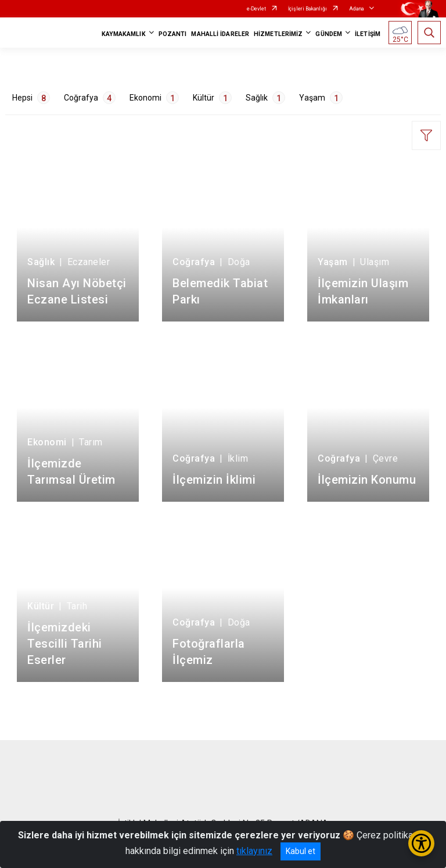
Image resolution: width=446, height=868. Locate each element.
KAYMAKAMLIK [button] (124, 34)
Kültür (212, 98)
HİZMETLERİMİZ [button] (278, 34)
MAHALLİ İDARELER (220, 34)
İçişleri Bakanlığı (307, 9)
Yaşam (321, 98)
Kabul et (301, 851)
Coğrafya (90, 98)
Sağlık (265, 98)
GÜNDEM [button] (329, 34)
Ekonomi (154, 98)
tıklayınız (254, 851)
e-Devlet (256, 9)
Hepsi (31, 98)
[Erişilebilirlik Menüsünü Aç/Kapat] (421, 843)
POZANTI (173, 34)
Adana (357, 9)
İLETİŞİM (368, 34)
